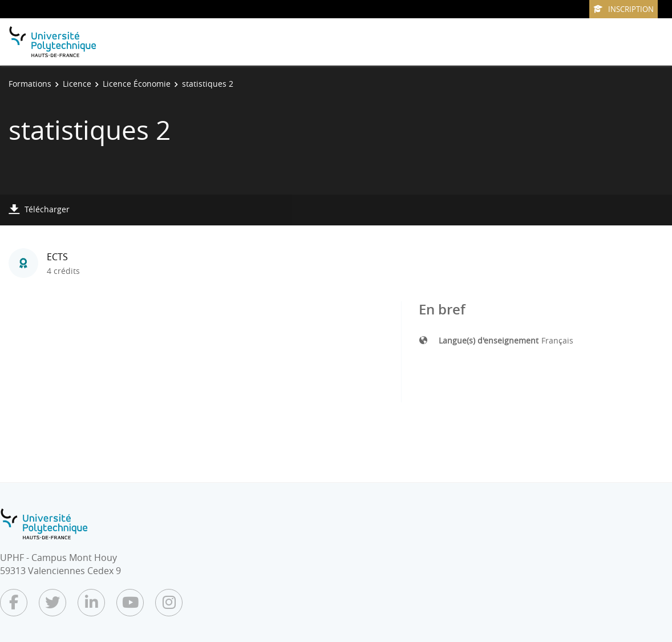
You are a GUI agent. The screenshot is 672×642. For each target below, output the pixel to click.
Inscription (624, 9)
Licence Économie (137, 84)
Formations (30, 84)
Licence (77, 84)
